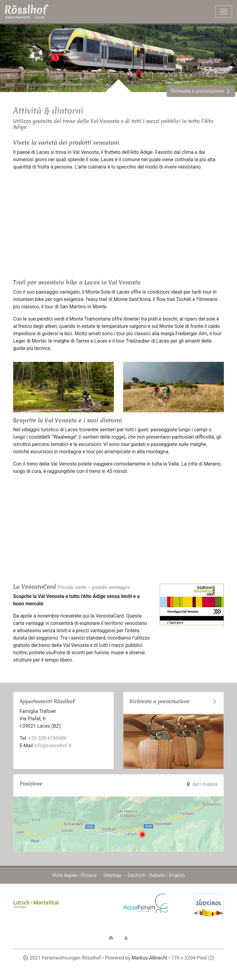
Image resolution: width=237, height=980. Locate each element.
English (177, 875)
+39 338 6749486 (47, 738)
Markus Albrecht (149, 958)
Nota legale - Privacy (75, 875)
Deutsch (137, 875)
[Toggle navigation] (224, 12)
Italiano (157, 875)
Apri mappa (201, 784)
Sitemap (112, 875)
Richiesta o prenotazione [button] (201, 91)
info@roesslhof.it (53, 746)
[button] (111, 938)
